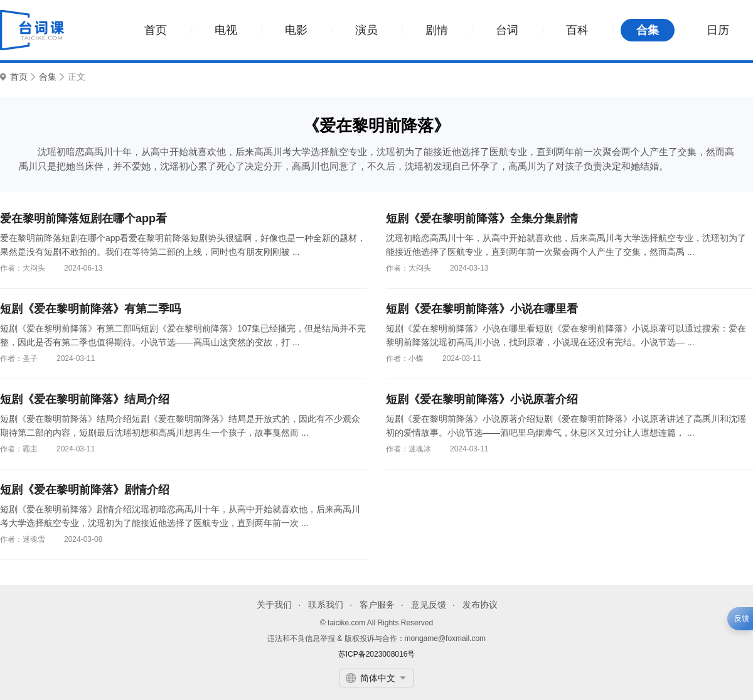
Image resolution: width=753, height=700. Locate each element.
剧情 (437, 30)
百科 (577, 30)
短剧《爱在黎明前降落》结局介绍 (85, 399)
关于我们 (274, 605)
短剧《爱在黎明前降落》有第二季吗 (90, 309)
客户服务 (377, 605)
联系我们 (326, 605)
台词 (507, 30)
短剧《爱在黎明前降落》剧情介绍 (85, 490)
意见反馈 (429, 605)
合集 (648, 30)
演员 (366, 30)
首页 (156, 30)
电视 (226, 30)
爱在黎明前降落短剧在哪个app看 (83, 218)
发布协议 (480, 605)
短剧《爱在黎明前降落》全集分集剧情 (482, 218)
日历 (718, 30)
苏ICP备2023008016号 (377, 654)
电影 (296, 30)
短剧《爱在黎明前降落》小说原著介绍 (482, 399)
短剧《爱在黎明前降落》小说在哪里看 (482, 309)
